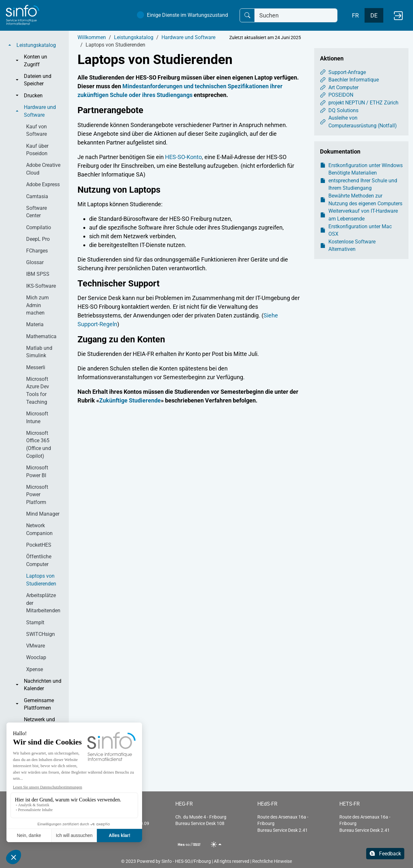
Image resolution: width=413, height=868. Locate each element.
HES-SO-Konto (183, 157)
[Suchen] (296, 15)
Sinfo (167, 861)
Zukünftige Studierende (130, 400)
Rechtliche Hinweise (272, 861)
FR (355, 15)
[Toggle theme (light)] (216, 844)
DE (374, 15)
